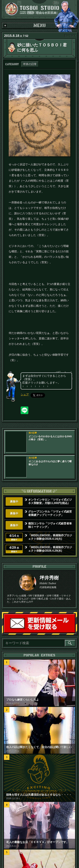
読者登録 (75, 632)
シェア (25, 394)
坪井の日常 (30, 64)
